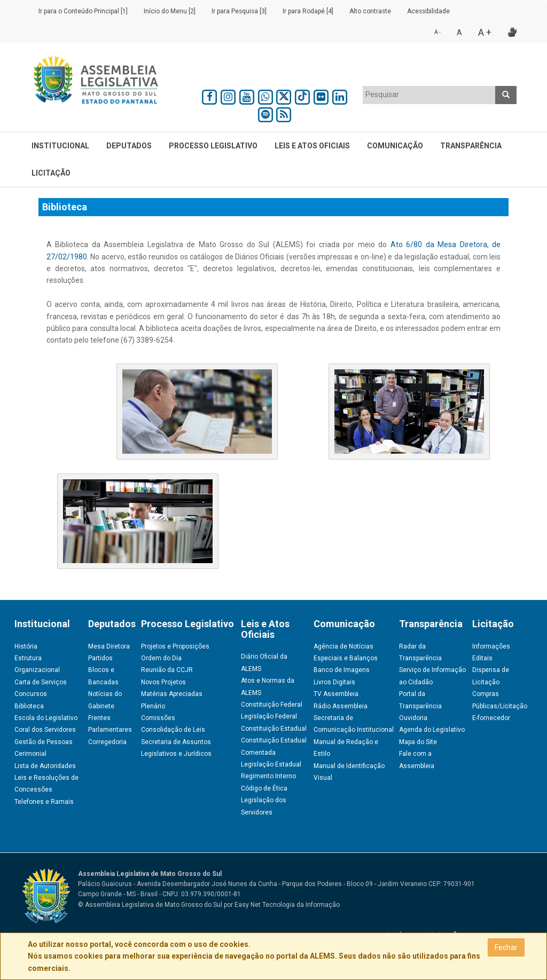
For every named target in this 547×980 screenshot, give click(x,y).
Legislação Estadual (271, 764)
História (26, 646)
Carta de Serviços (41, 682)
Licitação (51, 173)
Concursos (31, 694)
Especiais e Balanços (346, 658)
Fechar (506, 947)
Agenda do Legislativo (432, 730)
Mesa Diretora (109, 646)
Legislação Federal (269, 716)
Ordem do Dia (161, 658)
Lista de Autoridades (45, 766)
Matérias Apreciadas (172, 694)
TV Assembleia (336, 694)
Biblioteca (29, 706)
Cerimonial (30, 754)
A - (437, 32)
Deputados (129, 146)
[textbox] (429, 94)
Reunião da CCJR (167, 670)
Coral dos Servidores (45, 730)
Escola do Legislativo (46, 718)
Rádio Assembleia (341, 706)
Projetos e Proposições (175, 646)
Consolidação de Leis (173, 730)
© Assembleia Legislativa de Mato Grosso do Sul (150, 905)
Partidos (100, 658)
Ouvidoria (413, 718)
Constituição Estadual (274, 729)
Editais (482, 658)
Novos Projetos (163, 682)
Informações (491, 646)
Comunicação (395, 146)
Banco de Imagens (342, 670)
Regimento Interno (268, 776)
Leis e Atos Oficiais (312, 146)
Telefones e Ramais (44, 802)
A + (485, 32)
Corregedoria (107, 742)
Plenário (153, 706)
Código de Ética (264, 788)
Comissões (158, 718)
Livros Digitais (334, 682)
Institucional (60, 146)
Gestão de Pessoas (44, 742)
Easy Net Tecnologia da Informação (287, 905)
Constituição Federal (272, 705)
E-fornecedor (491, 718)
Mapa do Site (418, 742)
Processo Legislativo (213, 146)
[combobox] (429, 95)
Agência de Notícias (343, 646)
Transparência (471, 146)
